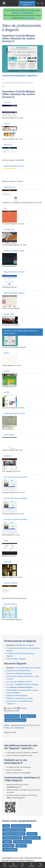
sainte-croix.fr (21, 846)
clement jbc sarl (10, 187)
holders (6, 353)
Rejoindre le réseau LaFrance (15, 720)
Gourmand (31, 865)
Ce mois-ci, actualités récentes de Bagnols (22, 684)
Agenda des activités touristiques (19, 671)
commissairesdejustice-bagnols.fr (20, 75)
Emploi (22, 865)
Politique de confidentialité (23, 13)
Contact (41, 865)
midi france (8, 456)
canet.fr (6, 826)
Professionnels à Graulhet (12, 838)
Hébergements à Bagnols (25, 645)
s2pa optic (8, 562)
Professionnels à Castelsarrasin (14, 834)
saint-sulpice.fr (8, 846)
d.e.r (5, 208)
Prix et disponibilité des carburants (28, 668)
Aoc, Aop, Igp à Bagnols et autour (19, 682)
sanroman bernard (11, 583)
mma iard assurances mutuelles (16, 477)
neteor (6, 541)
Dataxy (24, 725)
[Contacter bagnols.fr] (42, 3)
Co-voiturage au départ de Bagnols (20, 687)
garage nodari (9, 314)
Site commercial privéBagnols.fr (27, 3)
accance (7, 124)
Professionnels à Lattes (32, 838)
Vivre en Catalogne (10, 850)
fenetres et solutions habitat (14, 251)
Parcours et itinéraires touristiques (19, 673)
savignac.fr (7, 842)
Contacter (23, 708)
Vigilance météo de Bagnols (17, 695)
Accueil (4, 865)
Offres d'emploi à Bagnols (16, 659)
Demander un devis (12, 716)
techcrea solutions (10, 604)
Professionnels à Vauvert (22, 842)
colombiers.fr (32, 834)
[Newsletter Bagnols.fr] (38, 3)
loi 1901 (7, 371)
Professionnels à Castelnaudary (14, 830)
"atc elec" (7, 102)
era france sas (9, 229)
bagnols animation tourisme (14, 166)
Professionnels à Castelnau (21, 826)
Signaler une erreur (28, 716)
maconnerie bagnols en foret (14, 413)
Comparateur (13, 865)
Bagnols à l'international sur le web (20, 698)
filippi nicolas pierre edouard (14, 272)
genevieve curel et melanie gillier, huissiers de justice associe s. (21, 332)
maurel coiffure (9, 435)
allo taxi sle (8, 145)
